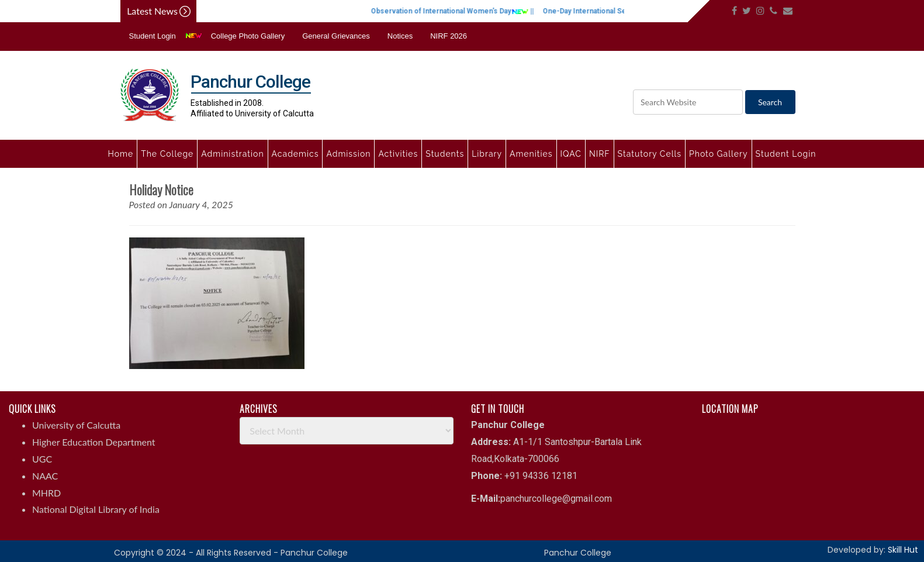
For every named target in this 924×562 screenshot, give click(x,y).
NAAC (45, 476)
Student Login (153, 36)
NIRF (600, 154)
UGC (42, 459)
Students (445, 154)
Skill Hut (903, 550)
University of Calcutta (76, 425)
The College (167, 154)
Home (121, 154)
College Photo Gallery (248, 36)
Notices (400, 36)
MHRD (46, 493)
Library (487, 154)
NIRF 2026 (449, 36)
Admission (348, 154)
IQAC (571, 154)
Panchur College (578, 553)
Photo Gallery (719, 154)
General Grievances (336, 36)
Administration (232, 154)
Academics (295, 154)
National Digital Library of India (96, 509)
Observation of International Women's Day (461, 11)
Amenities (531, 154)
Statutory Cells (650, 154)
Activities (398, 154)
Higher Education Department (94, 442)
